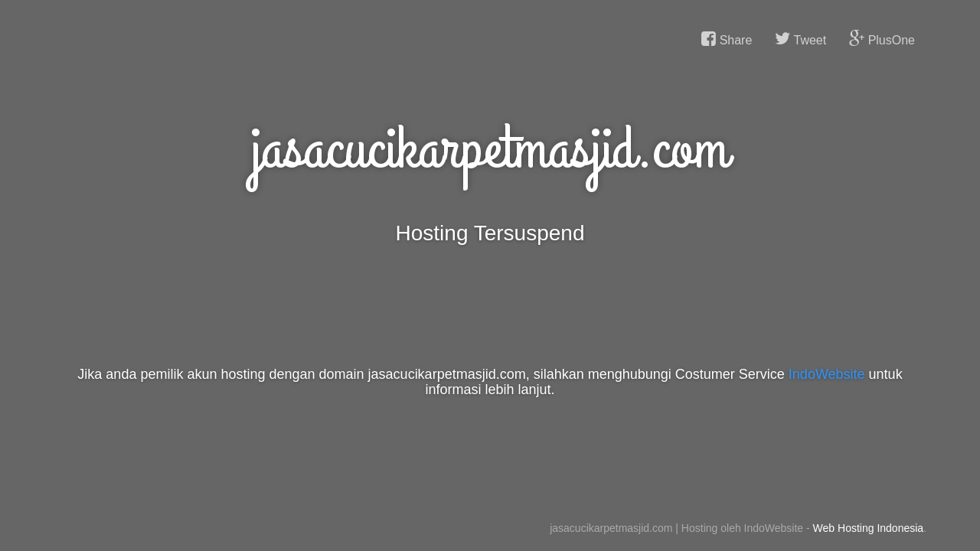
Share (727, 39)
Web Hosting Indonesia (869, 528)
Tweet (800, 39)
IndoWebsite (827, 374)
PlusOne (882, 39)
